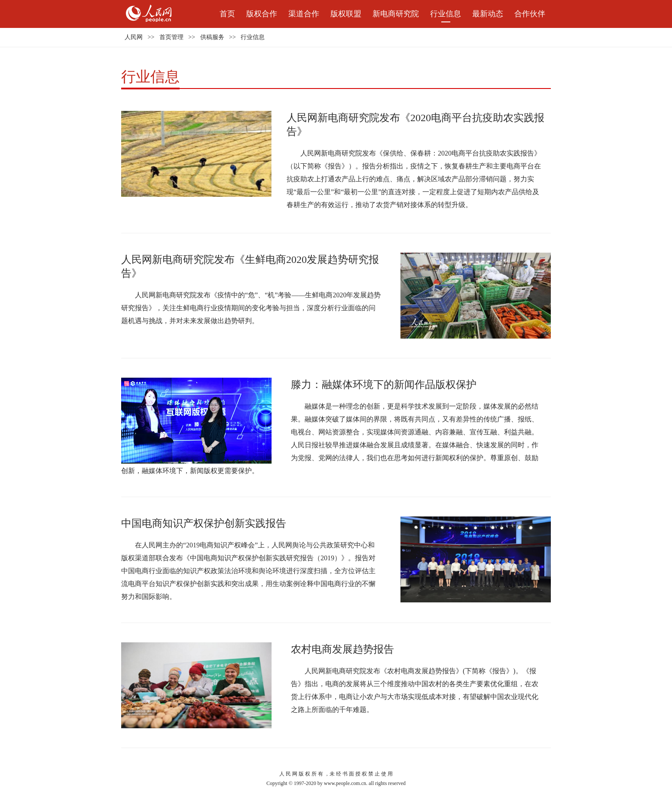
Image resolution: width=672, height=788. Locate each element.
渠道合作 (304, 14)
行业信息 (446, 14)
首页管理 (171, 37)
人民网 (134, 37)
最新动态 (488, 14)
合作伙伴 (530, 14)
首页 (227, 14)
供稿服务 (212, 37)
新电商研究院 (396, 14)
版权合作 (262, 14)
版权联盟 (346, 14)
